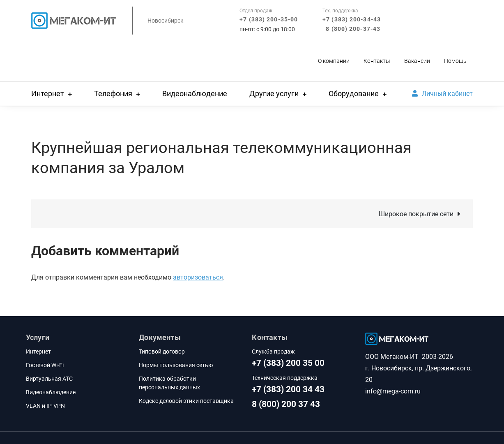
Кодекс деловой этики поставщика (186, 401)
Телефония (113, 94)
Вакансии (417, 61)
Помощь (455, 61)
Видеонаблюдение (195, 94)
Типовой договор (162, 351)
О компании (334, 61)
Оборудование (354, 94)
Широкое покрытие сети (416, 214)
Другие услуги (274, 94)
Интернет (48, 94)
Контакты (377, 61)
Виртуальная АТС (49, 379)
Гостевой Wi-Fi (45, 365)
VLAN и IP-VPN (45, 406)
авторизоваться (198, 277)
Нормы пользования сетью (176, 365)
